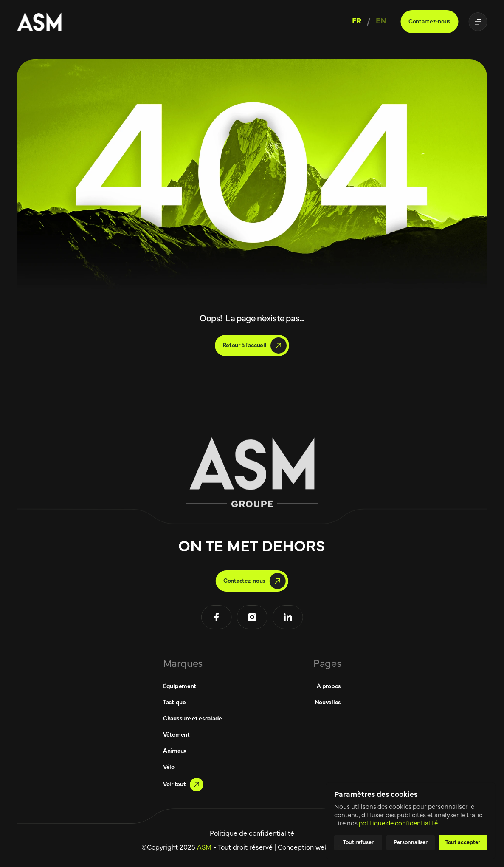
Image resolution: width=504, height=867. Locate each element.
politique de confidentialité (398, 823)
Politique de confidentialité (252, 833)
